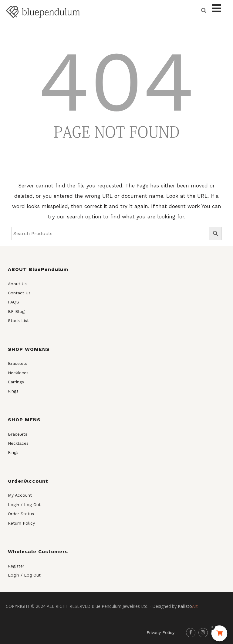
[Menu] (216, 9)
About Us (17, 284)
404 (116, 81)
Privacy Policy (160, 632)
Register (16, 566)
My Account (20, 495)
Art (188, 606)
